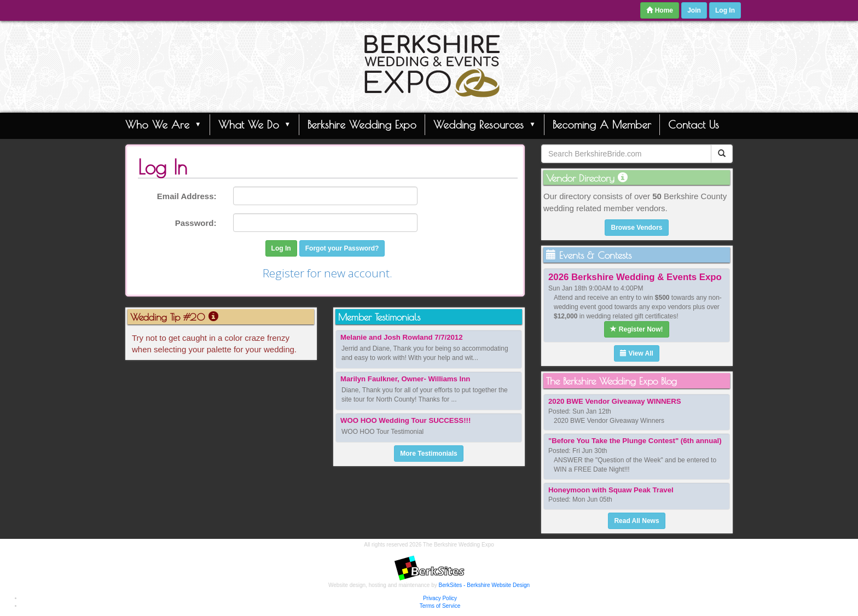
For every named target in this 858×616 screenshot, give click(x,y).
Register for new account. (327, 273)
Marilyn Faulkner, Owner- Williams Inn (405, 379)
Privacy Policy (440, 598)
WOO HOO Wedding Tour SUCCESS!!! (405, 420)
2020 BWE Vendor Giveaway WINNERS (615, 401)
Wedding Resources (485, 124)
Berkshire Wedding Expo (362, 124)
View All (637, 353)
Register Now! (636, 329)
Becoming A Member (602, 124)
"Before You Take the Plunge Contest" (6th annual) (635, 441)
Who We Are (163, 124)
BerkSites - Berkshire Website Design (485, 585)
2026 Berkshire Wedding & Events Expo (635, 277)
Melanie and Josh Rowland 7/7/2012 (402, 337)
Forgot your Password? (342, 248)
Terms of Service (440, 606)
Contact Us (694, 124)
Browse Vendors (636, 228)
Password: (196, 223)
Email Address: (187, 196)
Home (660, 10)
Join (694, 10)
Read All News (636, 521)
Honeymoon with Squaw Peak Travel (611, 490)
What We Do (255, 124)
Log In (725, 10)
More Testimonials (428, 454)
